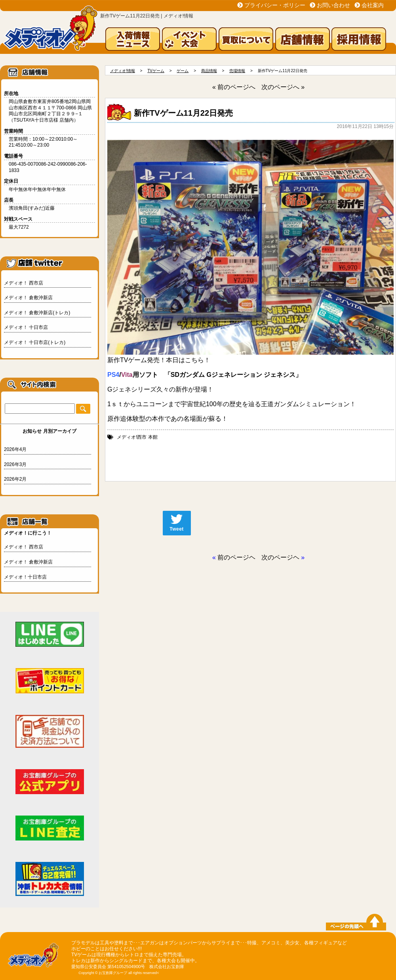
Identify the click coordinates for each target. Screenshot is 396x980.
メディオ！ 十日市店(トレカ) (35, 342)
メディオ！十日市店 (25, 577)
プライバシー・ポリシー (275, 5)
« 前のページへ (234, 87)
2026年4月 (15, 449)
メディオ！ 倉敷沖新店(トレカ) (37, 313)
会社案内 (373, 5)
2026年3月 (15, 464)
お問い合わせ (333, 5)
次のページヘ (280, 557)
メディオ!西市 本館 (137, 437)
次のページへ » (283, 87)
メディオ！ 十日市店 (26, 327)
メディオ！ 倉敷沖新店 (28, 298)
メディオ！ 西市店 (24, 283)
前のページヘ (236, 557)
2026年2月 (15, 479)
